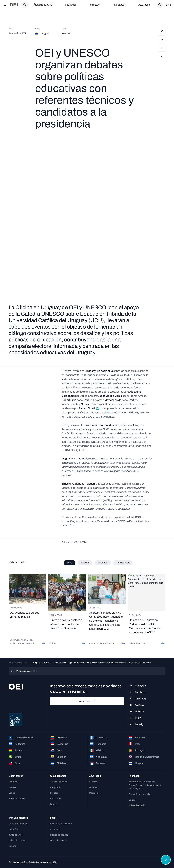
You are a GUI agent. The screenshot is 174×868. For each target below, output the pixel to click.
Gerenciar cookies (59, 840)
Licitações (13, 829)
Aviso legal (55, 829)
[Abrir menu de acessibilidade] (166, 860)
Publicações (119, 5)
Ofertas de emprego (18, 824)
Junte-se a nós (16, 835)
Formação (94, 5)
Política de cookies (59, 835)
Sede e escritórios (17, 799)
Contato (12, 846)
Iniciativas (71, 5)
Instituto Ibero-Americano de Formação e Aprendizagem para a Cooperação (145, 785)
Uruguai (37, 663)
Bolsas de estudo (137, 805)
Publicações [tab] (123, 563)
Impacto (54, 804)
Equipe (12, 793)
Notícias (48, 663)
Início (27, 663)
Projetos (54, 793)
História (12, 787)
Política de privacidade (61, 824)
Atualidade (144, 5)
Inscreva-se (87, 701)
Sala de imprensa (17, 840)
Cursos (132, 800)
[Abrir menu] (5, 5)
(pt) (168, 5)
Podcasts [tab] (103, 563)
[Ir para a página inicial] (14, 5)
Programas (55, 787)
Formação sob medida (139, 794)
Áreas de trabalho (43, 5)
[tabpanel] (87, 611)
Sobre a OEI (14, 782)
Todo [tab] (70, 563)
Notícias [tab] (85, 563)
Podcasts (94, 793)
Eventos (93, 782)
